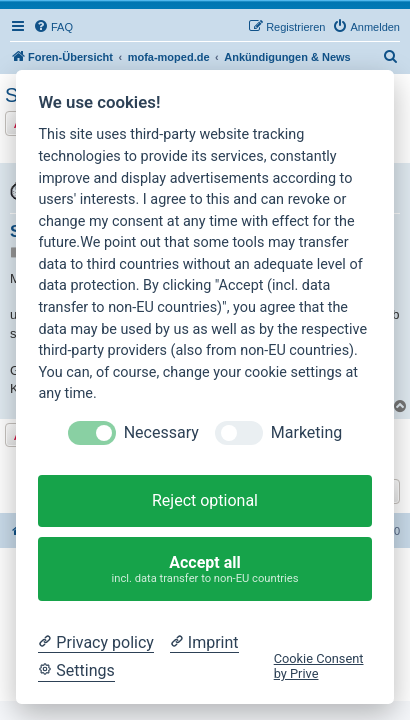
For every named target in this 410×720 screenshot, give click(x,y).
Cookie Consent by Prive (319, 666)
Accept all (205, 569)
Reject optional (205, 500)
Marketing (306, 432)
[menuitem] (53, 27)
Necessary (161, 432)
